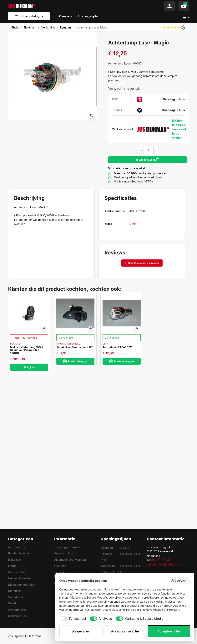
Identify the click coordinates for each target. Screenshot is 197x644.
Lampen (65, 27)
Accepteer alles (169, 631)
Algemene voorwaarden (70, 560)
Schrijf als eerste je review (142, 263)
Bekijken (29, 367)
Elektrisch (30, 27)
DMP (133, 224)
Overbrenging (17, 610)
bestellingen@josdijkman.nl (164, 564)
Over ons (60, 566)
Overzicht (179, 581)
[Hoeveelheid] (149, 150)
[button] (184, 6)
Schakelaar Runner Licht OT (75, 347)
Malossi (16, 344)
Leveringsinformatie (67, 547)
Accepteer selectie (125, 631)
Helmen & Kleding (20, 578)
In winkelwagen (148, 160)
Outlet (12, 603)
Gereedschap (17, 572)
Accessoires (16, 547)
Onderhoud (15, 597)
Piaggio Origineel (68, 344)
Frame (12, 566)
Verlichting (48, 27)
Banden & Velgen (19, 553)
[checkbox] (73, 619)
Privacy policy (63, 553)
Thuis (15, 27)
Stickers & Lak (18, 616)
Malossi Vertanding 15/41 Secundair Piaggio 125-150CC (26, 350)
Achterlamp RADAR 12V (117, 347)
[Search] (100, 6)
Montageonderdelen (22, 585)
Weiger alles (81, 631)
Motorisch (15, 591)
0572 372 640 (161, 560)
